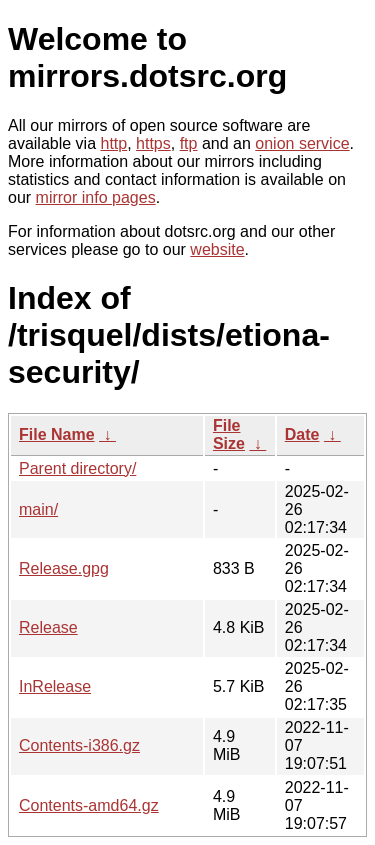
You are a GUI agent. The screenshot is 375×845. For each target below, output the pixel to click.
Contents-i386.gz (79, 745)
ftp (189, 143)
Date (302, 434)
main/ (38, 509)
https (153, 143)
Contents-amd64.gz (89, 805)
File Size (229, 434)
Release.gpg (64, 568)
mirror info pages (96, 197)
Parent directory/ (77, 468)
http (114, 143)
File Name (57, 434)
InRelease (55, 686)
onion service (302, 143)
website (217, 249)
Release (48, 627)
